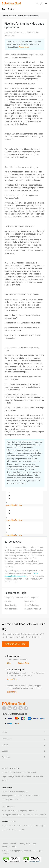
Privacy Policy (25, 844)
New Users (19, 800)
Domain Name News (33, 609)
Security (5, 781)
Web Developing (19, 815)
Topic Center (7, 811)
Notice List (6, 847)
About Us (14, 844)
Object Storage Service (11, 776)
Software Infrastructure (29, 796)
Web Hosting (38, 776)
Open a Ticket (13, 679)
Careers (5, 844)
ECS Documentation (20, 792)
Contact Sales (24, 663)
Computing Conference (14, 597)
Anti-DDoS (32, 772)
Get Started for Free (15, 644)
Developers (6, 815)
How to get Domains (10, 796)
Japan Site (6, 792)
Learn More (11, 505)
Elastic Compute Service (12, 772)
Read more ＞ (24, 47)
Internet (8, 601)
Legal (34, 844)
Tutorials (30, 815)
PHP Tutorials (40, 815)
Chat (9, 663)
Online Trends (30, 601)
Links (14, 847)
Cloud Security (10, 605)
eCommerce (26, 776)
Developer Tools (11, 609)
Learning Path (8, 800)
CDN (24, 772)
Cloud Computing (31, 597)
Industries (33, 811)
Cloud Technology (32, 605)
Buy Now (19, 505)
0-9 (23, 830)
